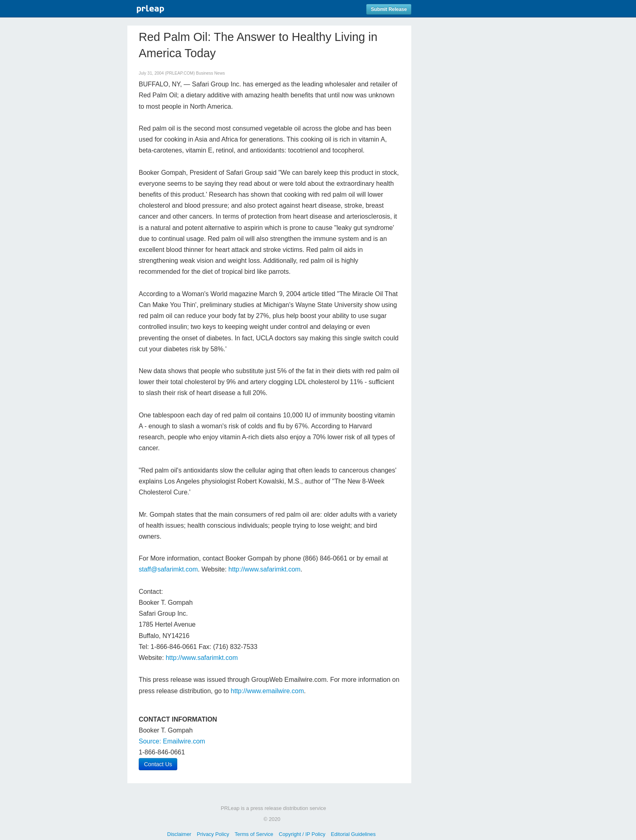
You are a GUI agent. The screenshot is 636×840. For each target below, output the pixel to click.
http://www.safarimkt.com (264, 569)
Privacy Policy (213, 834)
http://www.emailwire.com (268, 691)
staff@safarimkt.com (168, 569)
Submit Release (389, 9)
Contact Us (158, 764)
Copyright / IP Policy (302, 834)
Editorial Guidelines (353, 834)
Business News (210, 73)
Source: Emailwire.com (172, 741)
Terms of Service (254, 834)
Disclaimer (179, 834)
